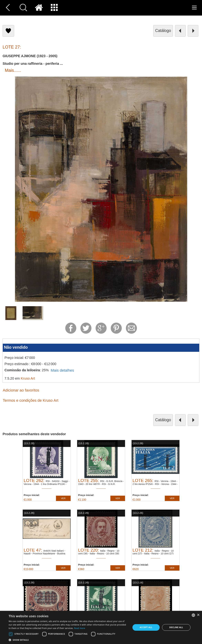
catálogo (163, 31)
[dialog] (101, 627)
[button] (68, 640)
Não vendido (16, 347)
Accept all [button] (146, 627)
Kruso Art (28, 378)
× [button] (198, 615)
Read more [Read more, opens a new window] (80, 628)
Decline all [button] (176, 627)
